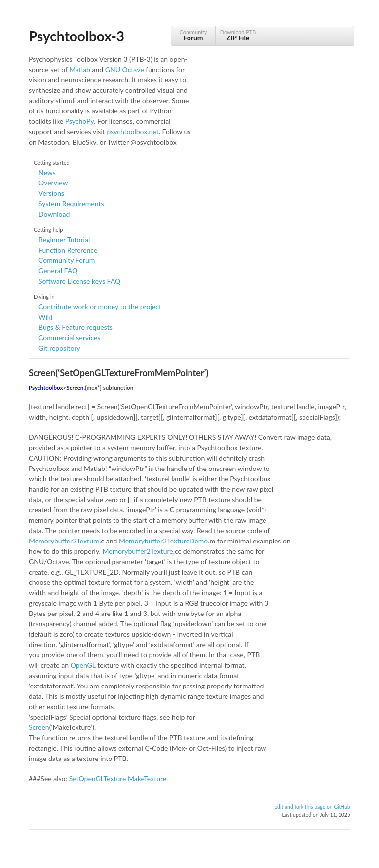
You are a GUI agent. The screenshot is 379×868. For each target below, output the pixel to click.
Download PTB (238, 35)
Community (193, 35)
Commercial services (69, 338)
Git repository (59, 348)
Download (54, 214)
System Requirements (71, 203)
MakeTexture (147, 778)
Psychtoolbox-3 (76, 36)
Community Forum (67, 260)
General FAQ (58, 271)
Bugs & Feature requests (76, 327)
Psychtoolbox (46, 387)
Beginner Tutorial (64, 239)
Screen (75, 387)
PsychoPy (80, 121)
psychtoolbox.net (133, 131)
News (47, 172)
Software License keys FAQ (79, 281)
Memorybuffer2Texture (64, 541)
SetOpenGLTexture (98, 778)
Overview (53, 183)
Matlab (80, 69)
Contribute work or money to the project (100, 307)
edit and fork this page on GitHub (312, 807)
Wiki (45, 317)
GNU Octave (125, 69)
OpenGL (83, 665)
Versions (51, 193)
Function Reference (68, 250)
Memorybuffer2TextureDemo (163, 541)
